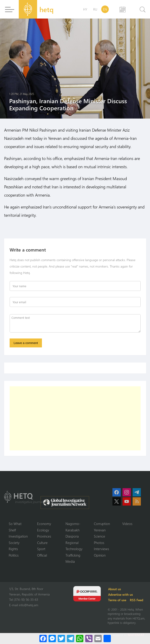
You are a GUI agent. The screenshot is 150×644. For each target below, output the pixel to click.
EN (105, 9)
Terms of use (117, 600)
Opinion (100, 555)
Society (14, 543)
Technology (74, 549)
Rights (13, 549)
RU (95, 9)
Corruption (102, 524)
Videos (127, 524)
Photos (99, 543)
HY (85, 9)
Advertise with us (120, 594)
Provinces (44, 536)
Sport (41, 549)
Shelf (12, 530)
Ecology (43, 530)
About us (115, 589)
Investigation (18, 536)
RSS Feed (136, 600)
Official (42, 555)
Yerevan (100, 530)
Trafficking (73, 555)
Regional (72, 543)
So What (15, 524)
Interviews (101, 549)
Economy (44, 524)
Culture (42, 543)
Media (70, 561)
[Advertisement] (75, 418)
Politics (14, 555)
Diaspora (72, 536)
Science (100, 536)
